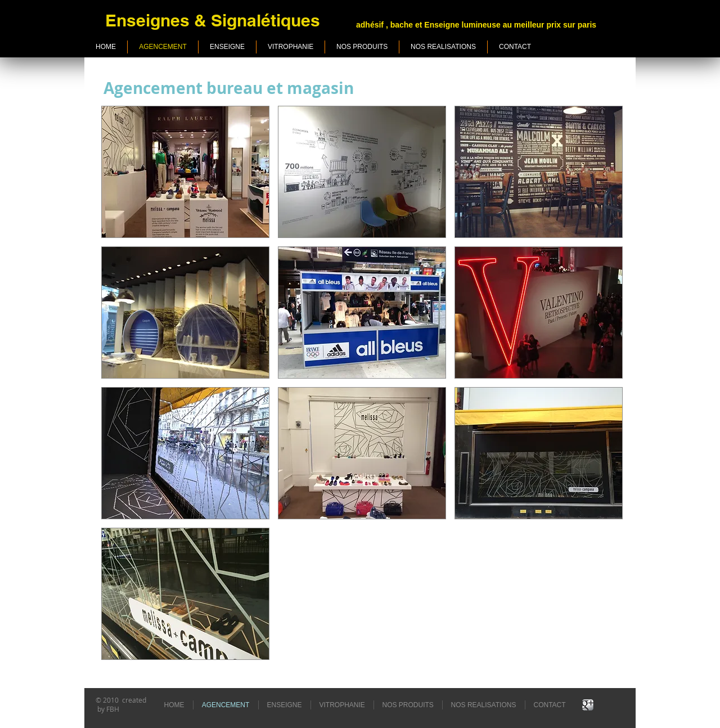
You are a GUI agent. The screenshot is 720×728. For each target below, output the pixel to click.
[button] (185, 172)
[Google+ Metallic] (588, 705)
